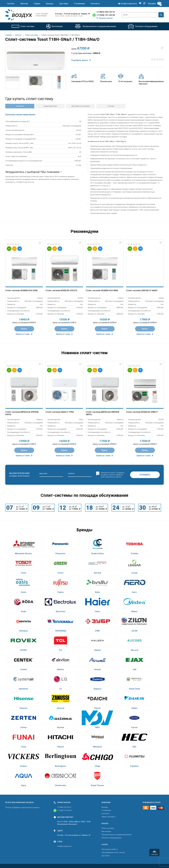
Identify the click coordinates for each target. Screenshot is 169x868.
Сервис (37, 4)
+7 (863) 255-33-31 (106, 12)
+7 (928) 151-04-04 (106, 15)
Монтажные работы (110, 849)
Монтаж (24, 4)
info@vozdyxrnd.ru (64, 846)
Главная (9, 35)
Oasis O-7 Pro (67, 412)
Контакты (95, 4)
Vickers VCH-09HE (109, 291)
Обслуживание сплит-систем (113, 852)
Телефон (71, 474)
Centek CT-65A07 (149, 291)
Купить (24, 329)
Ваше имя (43, 474)
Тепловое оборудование (112, 838)
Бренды (50, 4)
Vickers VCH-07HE (29, 291)
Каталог (11, 4)
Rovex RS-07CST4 (69, 291)
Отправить (145, 475)
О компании (79, 4)
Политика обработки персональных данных (22, 807)
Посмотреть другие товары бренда (20, 114)
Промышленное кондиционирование (117, 835)
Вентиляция (106, 831)
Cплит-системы (32, 35)
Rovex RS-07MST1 (150, 412)
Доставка (64, 4)
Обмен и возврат (108, 817)
